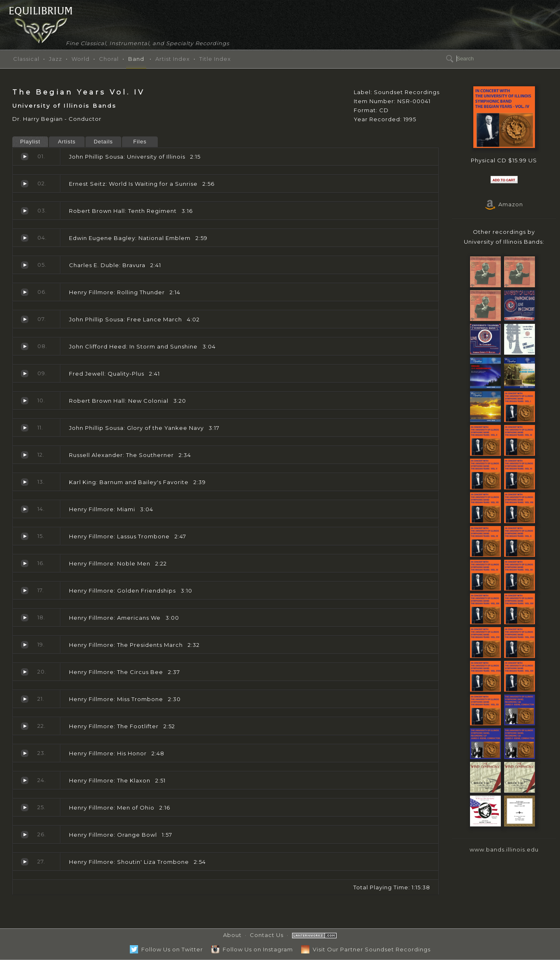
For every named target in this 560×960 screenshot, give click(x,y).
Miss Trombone (25, 699)
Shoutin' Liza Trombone (25, 862)
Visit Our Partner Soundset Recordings (366, 949)
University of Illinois (25, 157)
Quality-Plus (25, 374)
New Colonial (25, 401)
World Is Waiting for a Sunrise (25, 184)
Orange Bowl (25, 835)
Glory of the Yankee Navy (25, 428)
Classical (26, 59)
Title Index (215, 59)
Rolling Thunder (25, 292)
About (232, 935)
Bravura (25, 265)
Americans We (25, 618)
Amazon (504, 204)
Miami (25, 509)
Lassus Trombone (25, 536)
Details (103, 142)
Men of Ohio (25, 808)
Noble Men (25, 563)
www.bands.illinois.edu (504, 849)
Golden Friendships (25, 591)
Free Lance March (25, 319)
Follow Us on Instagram (252, 949)
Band (136, 59)
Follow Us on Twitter (166, 949)
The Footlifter (25, 726)
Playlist (30, 142)
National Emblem (25, 238)
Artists (67, 142)
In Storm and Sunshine (25, 346)
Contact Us (267, 935)
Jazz (55, 59)
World (81, 59)
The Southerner (25, 455)
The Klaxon (25, 780)
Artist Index (173, 59)
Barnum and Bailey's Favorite (25, 482)
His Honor (25, 753)
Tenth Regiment (25, 211)
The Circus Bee (25, 672)
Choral (109, 59)
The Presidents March (25, 645)
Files (140, 142)
